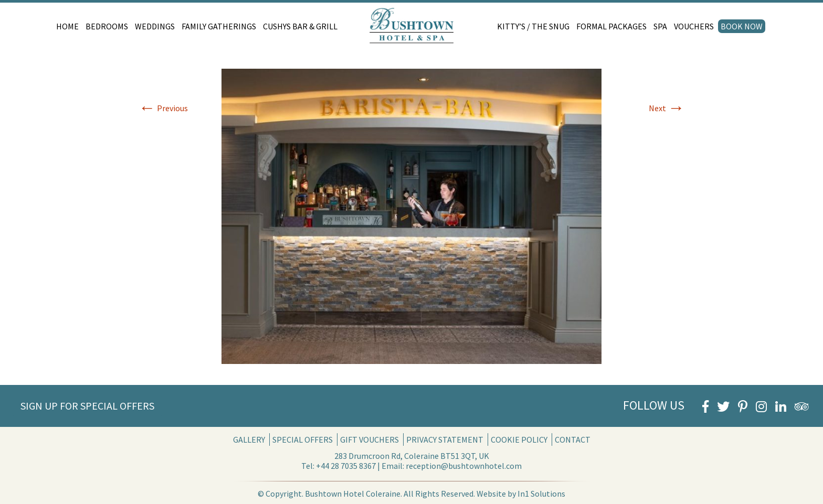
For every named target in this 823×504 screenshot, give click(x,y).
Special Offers (303, 439)
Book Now (742, 26)
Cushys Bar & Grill (300, 26)
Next (667, 108)
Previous (163, 108)
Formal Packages (611, 26)
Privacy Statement (445, 439)
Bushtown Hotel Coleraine (353, 494)
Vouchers (694, 26)
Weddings (155, 26)
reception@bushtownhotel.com (464, 466)
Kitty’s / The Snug (533, 26)
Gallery (249, 439)
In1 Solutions (541, 494)
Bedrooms (107, 26)
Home (67, 26)
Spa (660, 26)
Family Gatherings (219, 26)
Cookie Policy (519, 439)
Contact (573, 439)
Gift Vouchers (370, 439)
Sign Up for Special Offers (87, 406)
